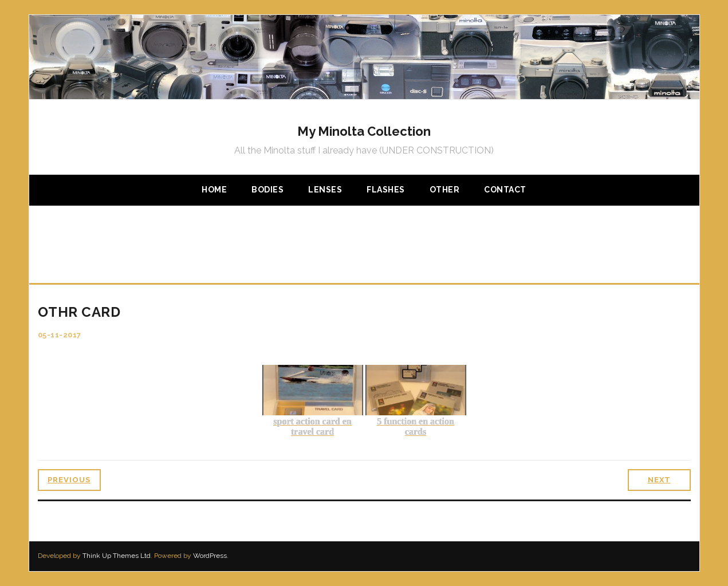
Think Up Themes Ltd (117, 556)
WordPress (210, 556)
